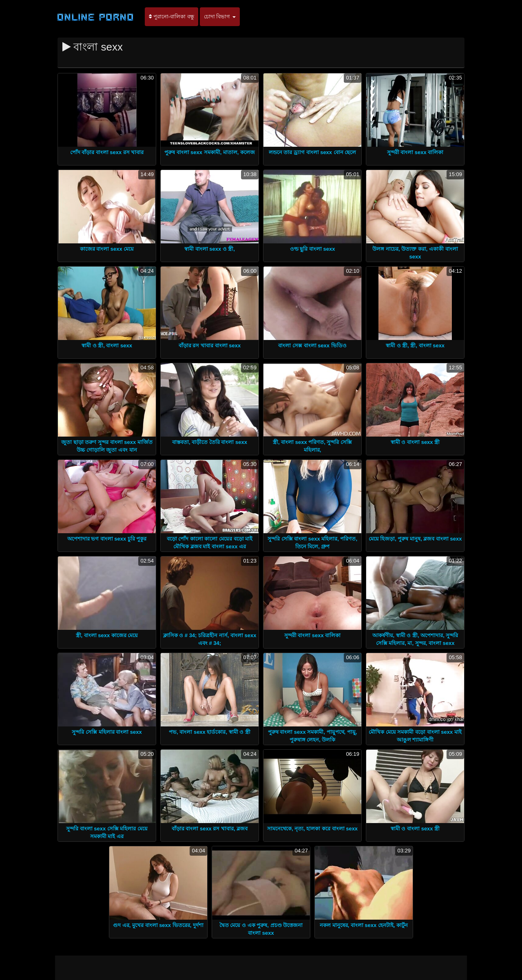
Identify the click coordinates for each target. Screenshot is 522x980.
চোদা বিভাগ (220, 17)
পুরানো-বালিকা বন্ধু (171, 17)
